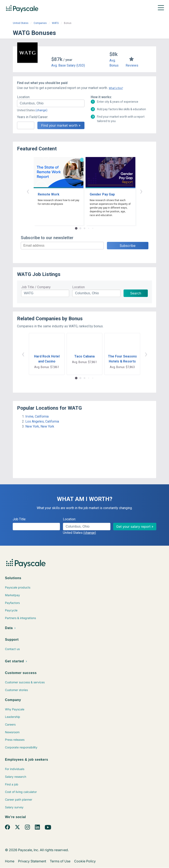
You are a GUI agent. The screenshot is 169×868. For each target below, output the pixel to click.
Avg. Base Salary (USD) (68, 65)
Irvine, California (37, 416)
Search (136, 293)
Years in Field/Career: (33, 117)
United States (21, 23)
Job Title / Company (36, 287)
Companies (40, 23)
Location (78, 287)
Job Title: (19, 519)
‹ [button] (28, 191)
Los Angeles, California (42, 421)
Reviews (132, 65)
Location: (24, 97)
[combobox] (51, 103)
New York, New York (40, 426)
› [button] (141, 191)
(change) (41, 110)
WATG (55, 23)
